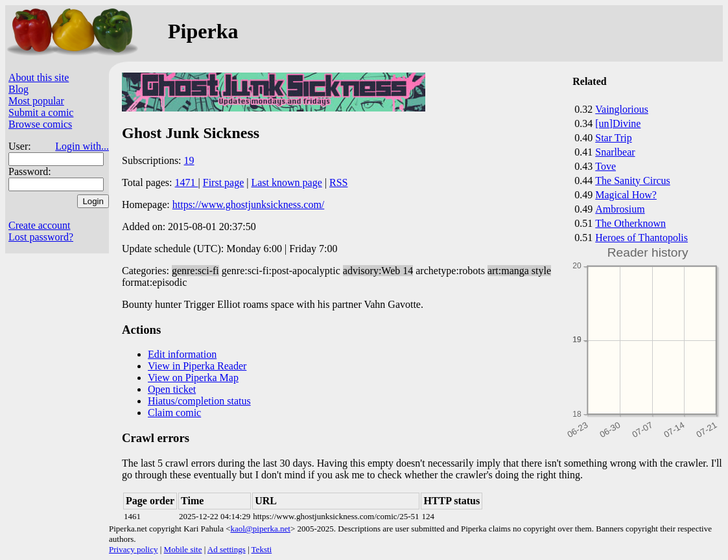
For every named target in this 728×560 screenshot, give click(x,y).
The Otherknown (630, 223)
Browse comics (40, 124)
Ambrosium (620, 209)
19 (189, 160)
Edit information (182, 354)
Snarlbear (615, 152)
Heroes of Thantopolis (641, 238)
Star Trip (613, 138)
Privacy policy (133, 549)
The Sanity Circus (633, 181)
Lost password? (41, 237)
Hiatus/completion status (199, 401)
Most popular (36, 101)
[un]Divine (618, 123)
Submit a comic (41, 112)
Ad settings (227, 549)
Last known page (286, 182)
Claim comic (174, 413)
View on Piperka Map (193, 378)
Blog (18, 89)
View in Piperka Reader (197, 366)
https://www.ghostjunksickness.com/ (249, 204)
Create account (40, 225)
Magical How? (626, 195)
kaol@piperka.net (260, 529)
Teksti (262, 549)
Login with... (82, 146)
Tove (605, 166)
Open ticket (172, 389)
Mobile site (183, 549)
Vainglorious (622, 109)
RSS (338, 182)
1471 (187, 182)
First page (224, 182)
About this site (39, 77)
